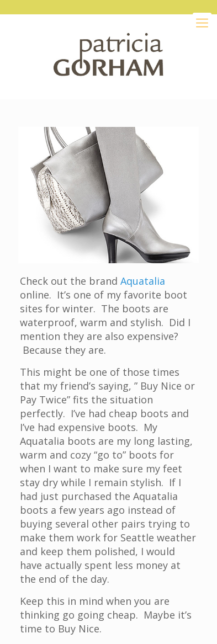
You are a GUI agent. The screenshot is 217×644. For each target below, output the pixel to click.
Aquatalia (143, 281)
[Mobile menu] (202, 22)
